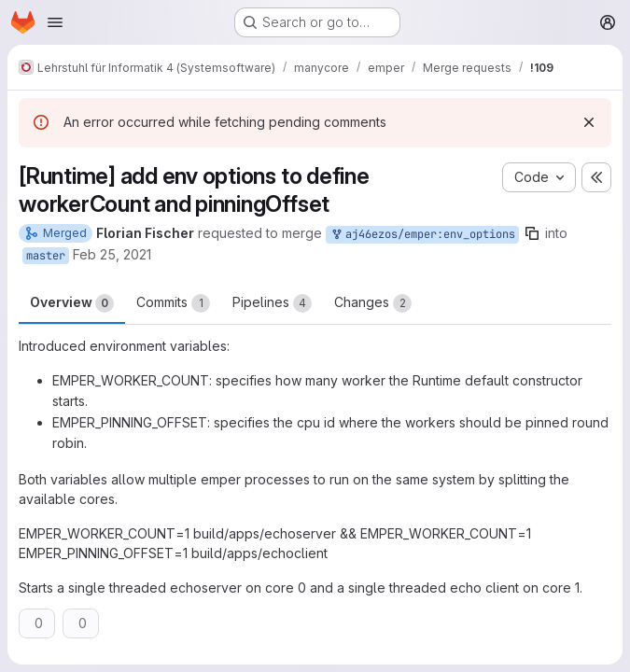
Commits (173, 303)
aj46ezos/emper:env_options (422, 235)
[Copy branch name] (532, 233)
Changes (373, 303)
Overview (72, 303)
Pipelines (272, 303)
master (46, 256)
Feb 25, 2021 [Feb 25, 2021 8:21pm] (112, 254)
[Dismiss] (589, 122)
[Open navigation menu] (55, 22)
